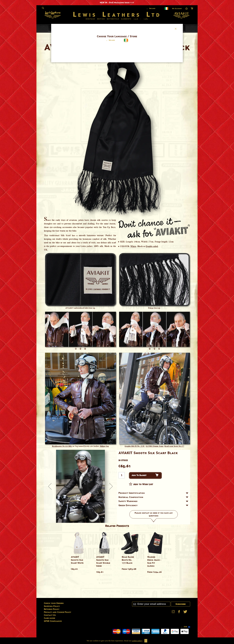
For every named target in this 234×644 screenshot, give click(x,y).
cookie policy (137, 641)
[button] (110, 41)
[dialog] (117, 322)
